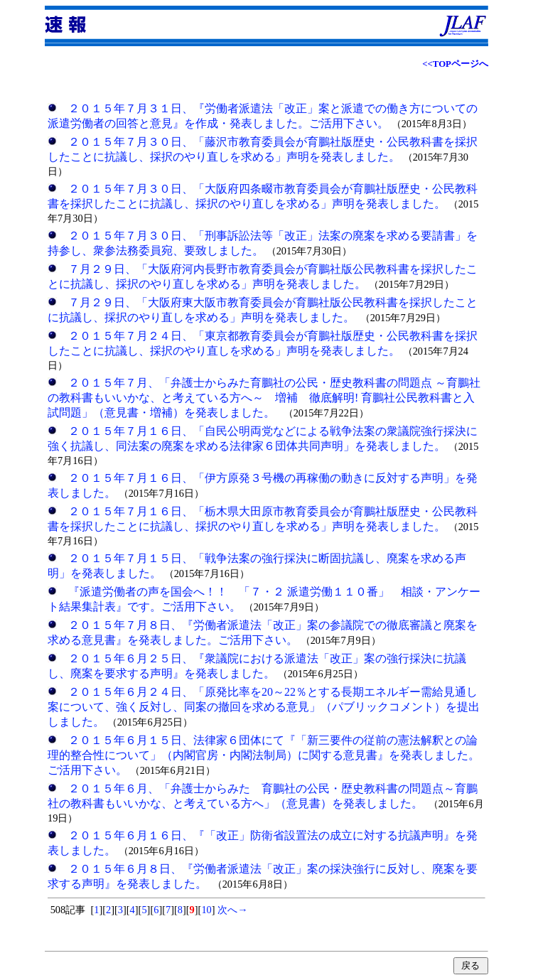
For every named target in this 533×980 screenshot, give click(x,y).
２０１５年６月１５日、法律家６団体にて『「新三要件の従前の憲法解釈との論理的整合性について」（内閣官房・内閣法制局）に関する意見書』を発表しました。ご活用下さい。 (264, 755)
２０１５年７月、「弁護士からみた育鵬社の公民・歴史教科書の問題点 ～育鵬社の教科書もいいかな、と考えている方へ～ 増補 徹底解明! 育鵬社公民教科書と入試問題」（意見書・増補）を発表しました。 (264, 398)
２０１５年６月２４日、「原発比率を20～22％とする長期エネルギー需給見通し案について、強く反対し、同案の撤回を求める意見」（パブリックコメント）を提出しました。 (264, 707)
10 (206, 910)
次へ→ (232, 910)
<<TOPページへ (455, 64)
